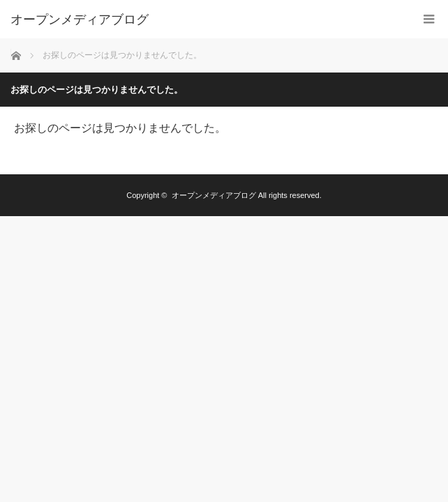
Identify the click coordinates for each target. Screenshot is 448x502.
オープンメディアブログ (80, 20)
